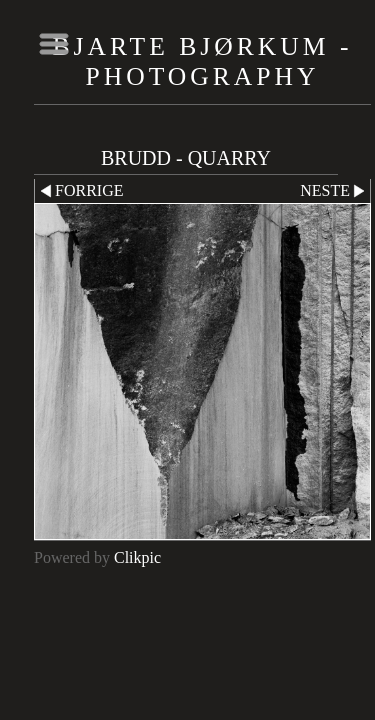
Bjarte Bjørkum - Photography (203, 61)
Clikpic (137, 557)
